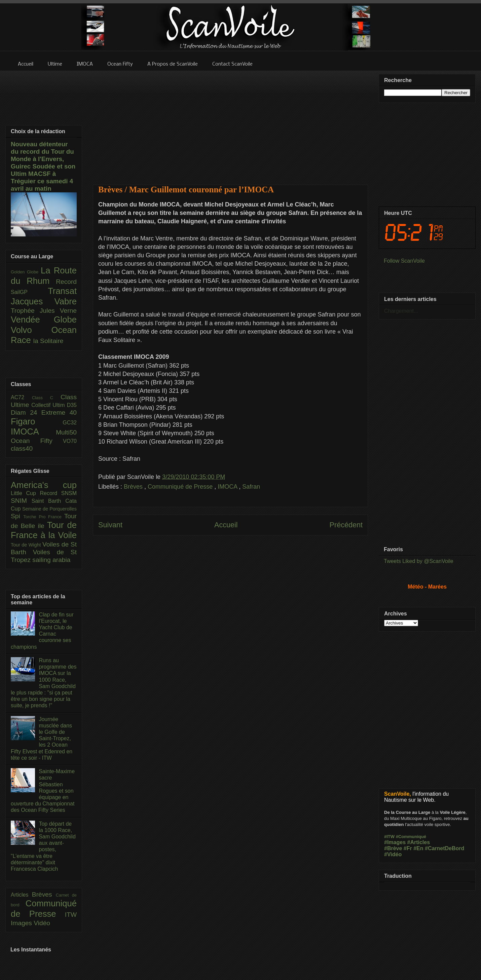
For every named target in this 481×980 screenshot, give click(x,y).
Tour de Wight (27, 545)
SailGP (29, 292)
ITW (71, 915)
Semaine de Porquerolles (49, 509)
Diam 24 (26, 412)
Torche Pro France (44, 517)
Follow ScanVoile (404, 261)
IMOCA (228, 487)
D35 (72, 405)
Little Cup (25, 493)
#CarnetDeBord (445, 848)
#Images (395, 842)
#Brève (393, 848)
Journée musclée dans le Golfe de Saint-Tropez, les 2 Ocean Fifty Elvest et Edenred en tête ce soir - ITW (42, 739)
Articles (21, 895)
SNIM (21, 501)
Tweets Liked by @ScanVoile (419, 561)
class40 (22, 448)
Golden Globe (26, 272)
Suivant (110, 525)
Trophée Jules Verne (44, 311)
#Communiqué (411, 837)
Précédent (346, 525)
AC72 (21, 397)
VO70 (70, 441)
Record (66, 282)
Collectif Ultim (49, 405)
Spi (17, 516)
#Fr (408, 848)
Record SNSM (58, 493)
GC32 (70, 423)
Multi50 (66, 432)
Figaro (37, 421)
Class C (46, 398)
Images (22, 923)
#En (418, 848)
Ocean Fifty (37, 441)
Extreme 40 (59, 412)
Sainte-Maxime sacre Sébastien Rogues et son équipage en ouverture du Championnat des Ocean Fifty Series (43, 791)
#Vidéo (393, 854)
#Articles (419, 842)
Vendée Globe (44, 319)
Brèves (134, 487)
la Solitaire (48, 341)
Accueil (226, 525)
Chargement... (401, 311)
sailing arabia (51, 560)
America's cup (44, 485)
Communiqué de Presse (181, 487)
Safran (251, 487)
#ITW (389, 837)
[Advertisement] (230, 123)
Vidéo (42, 923)
